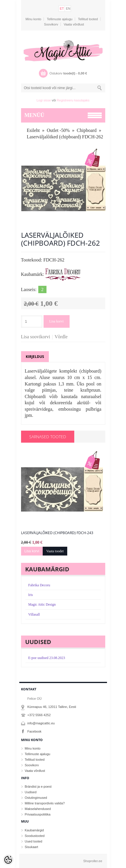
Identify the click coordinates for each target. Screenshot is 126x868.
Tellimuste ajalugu (59, 19)
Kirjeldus (35, 357)
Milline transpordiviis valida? (45, 803)
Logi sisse (44, 100)
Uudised (31, 792)
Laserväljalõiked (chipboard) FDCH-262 (65, 137)
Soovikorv (51, 24)
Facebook (34, 731)
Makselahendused (38, 809)
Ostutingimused (36, 798)
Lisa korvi (57, 321)
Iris (31, 595)
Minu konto (33, 19)
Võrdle (61, 337)
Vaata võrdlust (74, 24)
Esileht (33, 130)
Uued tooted (34, 841)
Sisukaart (32, 847)
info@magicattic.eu (41, 723)
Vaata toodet (55, 551)
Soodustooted (35, 836)
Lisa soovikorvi (36, 337)
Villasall (34, 614)
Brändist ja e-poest (38, 787)
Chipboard (87, 130)
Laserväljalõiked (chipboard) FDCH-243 (57, 533)
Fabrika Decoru (39, 585)
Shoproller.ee (93, 861)
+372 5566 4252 (39, 715)
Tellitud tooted (88, 19)
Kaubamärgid (34, 830)
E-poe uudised (47, 658)
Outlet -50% (58, 130)
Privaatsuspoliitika (38, 814)
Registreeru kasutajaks (73, 100)
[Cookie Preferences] (8, 860)
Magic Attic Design (42, 604)
